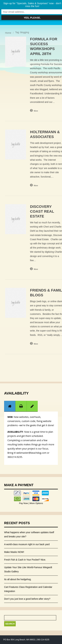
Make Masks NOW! (14, 552)
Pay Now (24, 503)
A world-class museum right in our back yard (27, 544)
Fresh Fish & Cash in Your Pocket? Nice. (25, 560)
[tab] (10, 406)
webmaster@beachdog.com (31, 453)
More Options (36, 503)
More (36, 111)
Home (8, 33)
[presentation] (10, 406)
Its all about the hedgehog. (18, 579)
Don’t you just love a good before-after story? (27, 599)
